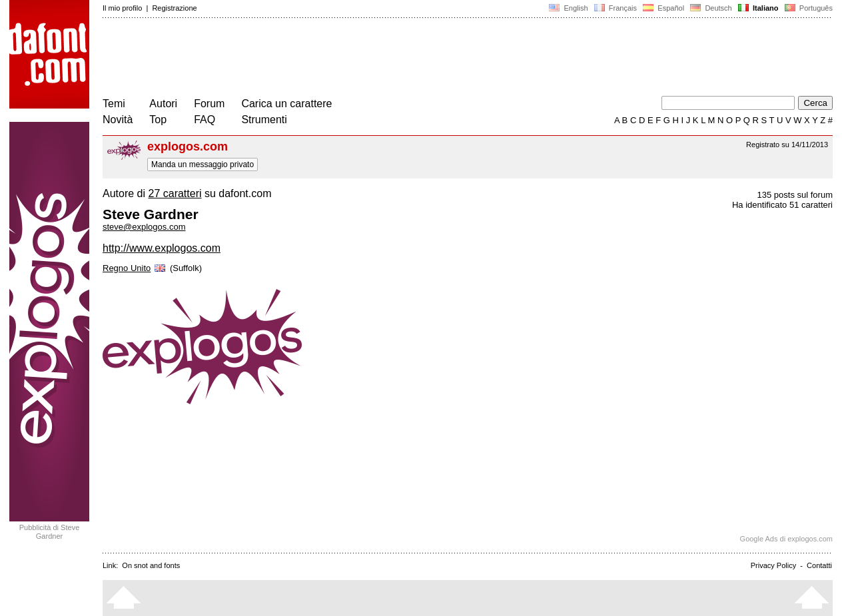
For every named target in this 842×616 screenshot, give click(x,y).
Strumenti (264, 120)
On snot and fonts (151, 565)
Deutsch (711, 8)
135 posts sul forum (795, 195)
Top (158, 120)
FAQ (205, 120)
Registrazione (174, 8)
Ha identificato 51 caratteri (782, 205)
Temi (114, 104)
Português (808, 8)
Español (663, 8)
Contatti (819, 565)
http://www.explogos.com (162, 248)
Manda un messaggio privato (203, 164)
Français (616, 8)
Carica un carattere (286, 104)
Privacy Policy (773, 565)
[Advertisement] (345, 59)
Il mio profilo (122, 8)
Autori (163, 104)
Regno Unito (135, 268)
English (568, 8)
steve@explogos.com (144, 227)
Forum (209, 104)
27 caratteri (175, 193)
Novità (118, 120)
